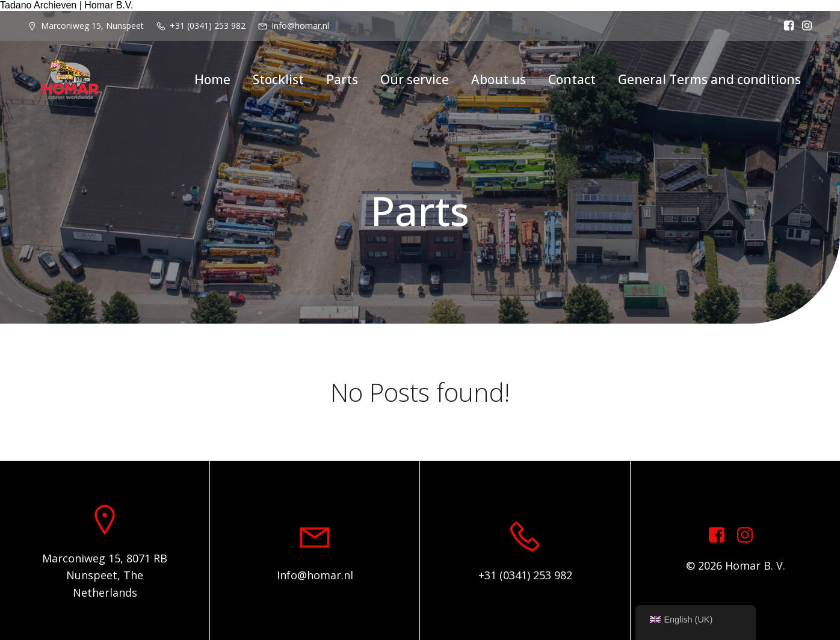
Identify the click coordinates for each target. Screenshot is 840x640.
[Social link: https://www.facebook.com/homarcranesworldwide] (786, 26)
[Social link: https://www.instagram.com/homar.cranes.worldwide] (749, 535)
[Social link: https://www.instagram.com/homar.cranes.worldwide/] (804, 26)
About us (499, 79)
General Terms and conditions (709, 79)
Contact (572, 79)
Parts (342, 79)
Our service (415, 79)
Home (212, 79)
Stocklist (278, 79)
